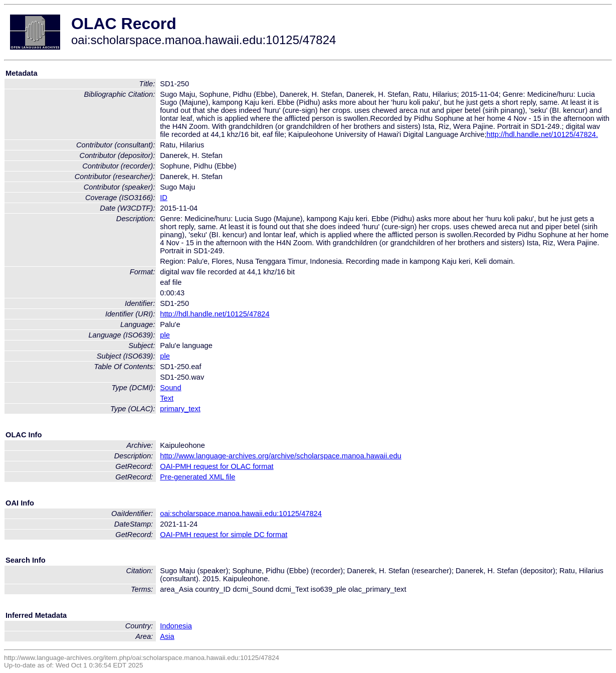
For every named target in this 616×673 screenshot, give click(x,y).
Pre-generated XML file (197, 477)
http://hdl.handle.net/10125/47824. (542, 134)
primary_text (180, 409)
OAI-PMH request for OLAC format (217, 466)
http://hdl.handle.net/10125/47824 (215, 314)
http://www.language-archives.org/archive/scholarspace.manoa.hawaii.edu (280, 456)
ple (165, 335)
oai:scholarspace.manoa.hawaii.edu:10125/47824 (241, 514)
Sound (170, 388)
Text (167, 398)
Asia (167, 636)
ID (164, 198)
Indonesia (176, 626)
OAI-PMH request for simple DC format (224, 535)
